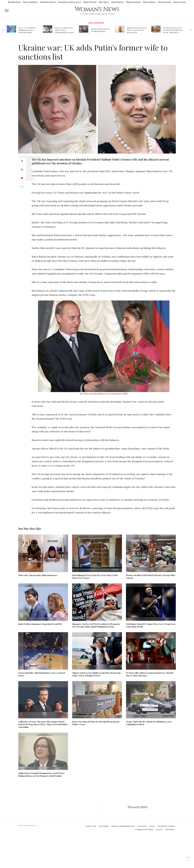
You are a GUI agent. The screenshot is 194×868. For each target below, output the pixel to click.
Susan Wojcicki (90, 2)
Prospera (170, 830)
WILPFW (159, 830)
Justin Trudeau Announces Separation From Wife (40, 624)
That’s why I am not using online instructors (38, 575)
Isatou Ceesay (180, 2)
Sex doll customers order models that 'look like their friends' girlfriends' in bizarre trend (173, 30)
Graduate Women (166, 826)
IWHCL (152, 826)
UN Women (104, 826)
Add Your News (96, 23)
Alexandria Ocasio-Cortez (70, 2)
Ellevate (142, 826)
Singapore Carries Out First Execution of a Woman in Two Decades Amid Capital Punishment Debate (96, 625)
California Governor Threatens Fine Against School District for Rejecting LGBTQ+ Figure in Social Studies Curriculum (43, 724)
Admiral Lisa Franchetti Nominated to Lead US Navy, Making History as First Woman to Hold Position (42, 775)
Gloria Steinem (164, 2)
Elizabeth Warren (48, 2)
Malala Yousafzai (133, 2)
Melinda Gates (14, 2)
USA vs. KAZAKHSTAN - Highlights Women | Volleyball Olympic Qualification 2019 (28, 30)
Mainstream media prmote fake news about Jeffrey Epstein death (137, 30)
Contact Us (91, 826)
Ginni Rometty (117, 2)
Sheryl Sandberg (30, 2)
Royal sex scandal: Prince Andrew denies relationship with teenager (64, 30)
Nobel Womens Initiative (123, 826)
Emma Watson (149, 2)
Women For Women (144, 830)
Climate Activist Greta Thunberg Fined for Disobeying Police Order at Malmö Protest (96, 674)
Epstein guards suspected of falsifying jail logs (100, 30)
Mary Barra (104, 2)
